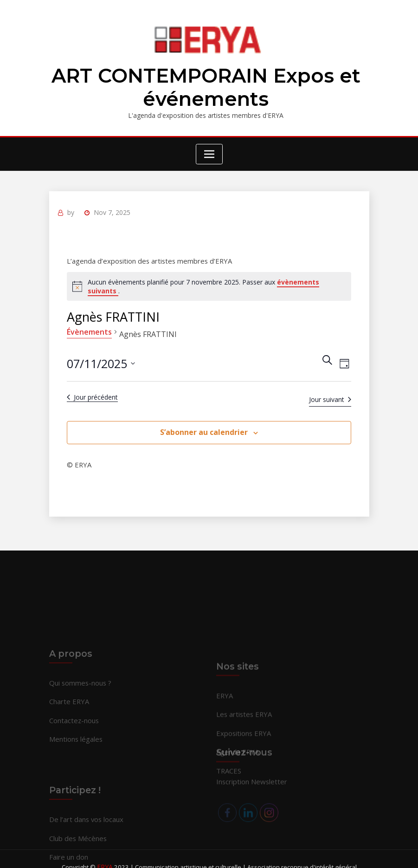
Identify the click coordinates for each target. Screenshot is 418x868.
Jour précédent (92, 392)
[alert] (209, 282)
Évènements (89, 327)
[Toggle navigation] (209, 151)
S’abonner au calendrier (204, 428)
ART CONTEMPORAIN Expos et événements (206, 86)
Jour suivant (331, 395)
